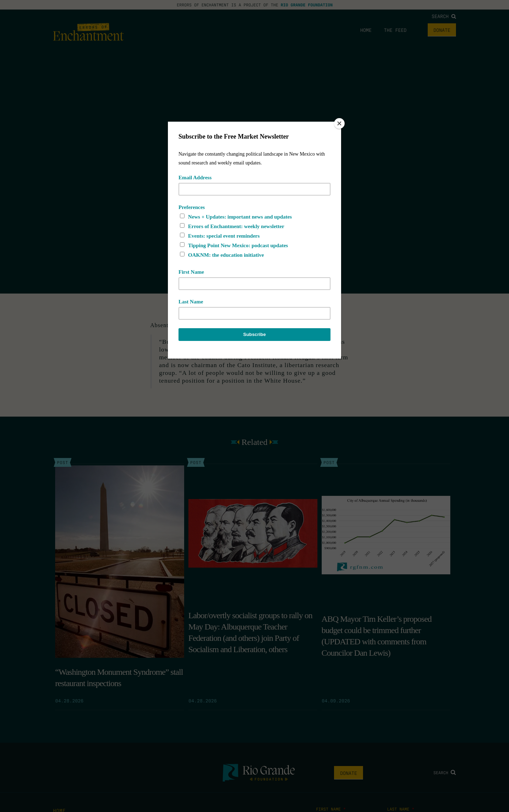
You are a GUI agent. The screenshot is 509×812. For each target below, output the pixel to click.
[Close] (339, 123)
